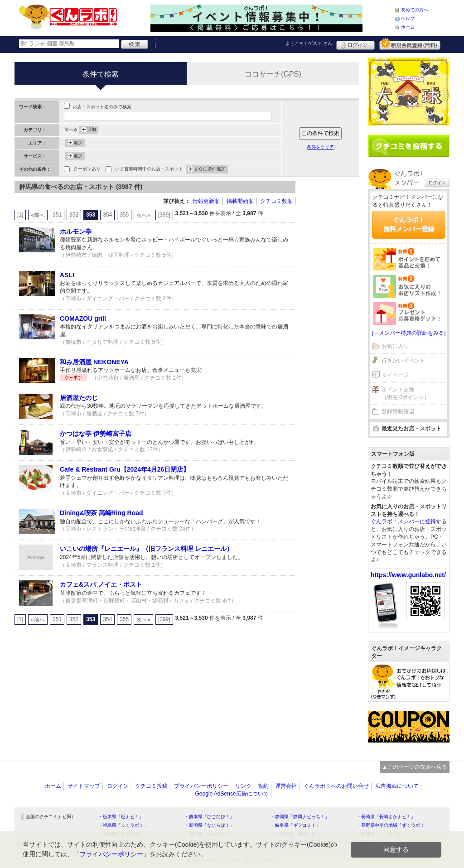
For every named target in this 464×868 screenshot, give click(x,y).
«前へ (38, 215)
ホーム (408, 27)
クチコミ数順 (276, 201)
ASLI (67, 275)
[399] (164, 215)
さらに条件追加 (210, 169)
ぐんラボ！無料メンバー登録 (409, 224)
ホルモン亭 (76, 231)
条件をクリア (320, 147)
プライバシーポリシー (201, 786)
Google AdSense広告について (232, 794)
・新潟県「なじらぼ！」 (209, 825)
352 (74, 215)
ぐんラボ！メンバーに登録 (403, 521)
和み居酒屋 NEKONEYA (94, 362)
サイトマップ (84, 786)
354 (107, 215)
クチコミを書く (409, 146)
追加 (92, 130)
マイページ (395, 375)
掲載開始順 (240, 201)
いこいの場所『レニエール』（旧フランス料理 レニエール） (146, 549)
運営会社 (286, 786)
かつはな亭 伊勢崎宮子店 (96, 434)
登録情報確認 (398, 411)
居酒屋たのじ (79, 398)
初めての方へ (415, 10)
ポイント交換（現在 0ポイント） (406, 393)
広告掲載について (397, 786)
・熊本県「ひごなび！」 (209, 817)
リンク (243, 786)
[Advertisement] (332, 317)
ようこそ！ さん (309, 43)
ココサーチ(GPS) (273, 74)
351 (57, 215)
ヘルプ (408, 18)
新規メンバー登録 (410, 44)
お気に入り (395, 346)
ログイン (355, 44)
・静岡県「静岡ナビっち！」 (300, 817)
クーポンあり (87, 170)
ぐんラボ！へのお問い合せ (336, 786)
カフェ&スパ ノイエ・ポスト (101, 584)
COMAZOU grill (83, 318)
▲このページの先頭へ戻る (415, 767)
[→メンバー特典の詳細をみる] (409, 333)
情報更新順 (206, 201)
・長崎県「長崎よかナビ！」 (386, 817)
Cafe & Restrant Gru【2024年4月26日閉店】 (125, 469)
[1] (20, 215)
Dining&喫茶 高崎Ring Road (101, 513)
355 (124, 215)
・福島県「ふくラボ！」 (123, 825)
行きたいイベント (403, 361)
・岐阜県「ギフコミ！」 (295, 825)
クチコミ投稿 (151, 786)
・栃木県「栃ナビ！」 (121, 817)
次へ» (143, 215)
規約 (263, 786)
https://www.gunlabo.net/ (408, 575)
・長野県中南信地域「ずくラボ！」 (393, 825)
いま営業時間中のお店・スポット (149, 170)
